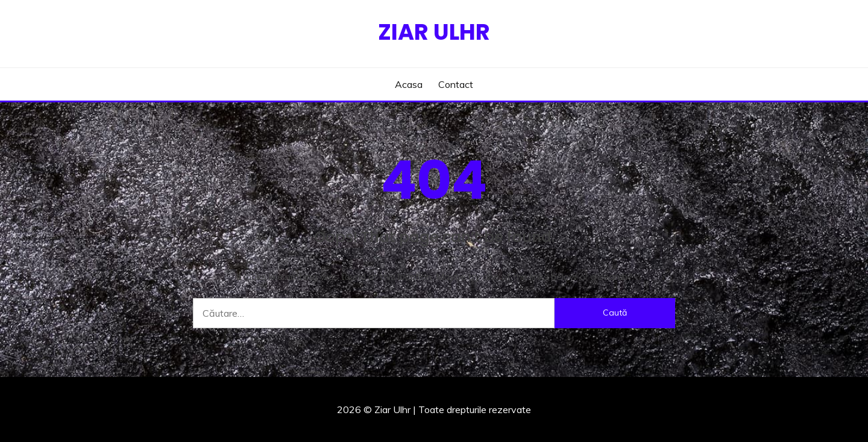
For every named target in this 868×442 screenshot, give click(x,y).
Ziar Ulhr (434, 32)
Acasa (409, 84)
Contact (456, 84)
